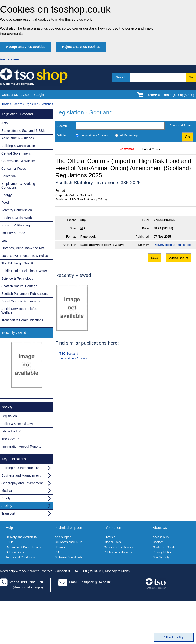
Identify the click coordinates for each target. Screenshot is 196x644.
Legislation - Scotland (38, 104)
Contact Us (10, 95)
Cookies (158, 542)
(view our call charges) (28, 587)
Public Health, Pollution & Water (24, 271)
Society (17, 104)
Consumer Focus (14, 169)
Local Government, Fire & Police (25, 256)
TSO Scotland (69, 353)
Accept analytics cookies (26, 47)
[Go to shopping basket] (170, 96)
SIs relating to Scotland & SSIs (23, 131)
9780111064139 (164, 220)
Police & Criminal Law (17, 424)
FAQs (10, 542)
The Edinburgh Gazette (18, 263)
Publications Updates (118, 552)
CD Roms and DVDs (69, 542)
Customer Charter (165, 547)
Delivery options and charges (173, 245)
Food (5, 203)
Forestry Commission (17, 210)
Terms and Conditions (20, 557)
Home (6, 104)
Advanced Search (181, 125)
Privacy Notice (162, 552)
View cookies (10, 59)
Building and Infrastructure (20, 468)
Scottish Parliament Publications (24, 294)
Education (9, 176)
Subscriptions (15, 552)
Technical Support (69, 528)
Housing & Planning (16, 225)
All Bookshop (129, 135)
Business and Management (21, 475)
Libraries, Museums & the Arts (23, 248)
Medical (7, 491)
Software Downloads (69, 557)
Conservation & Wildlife (18, 161)
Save (154, 258)
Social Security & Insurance (21, 301)
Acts (4, 123)
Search (121, 77)
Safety (6, 498)
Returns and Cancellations (23, 547)
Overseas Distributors (118, 547)
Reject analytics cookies (81, 47)
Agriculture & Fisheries (18, 138)
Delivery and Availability (21, 537)
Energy (6, 195)
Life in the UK (11, 431)
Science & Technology (17, 278)
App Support (63, 537)
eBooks (60, 547)
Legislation (9, 416)
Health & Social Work (17, 218)
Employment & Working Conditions (18, 186)
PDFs (59, 552)
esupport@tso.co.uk (96, 582)
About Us (160, 528)
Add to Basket (179, 258)
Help (9, 528)
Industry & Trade (13, 233)
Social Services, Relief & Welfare (19, 311)
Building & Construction (18, 146)
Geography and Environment (22, 483)
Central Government (16, 153)
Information (112, 528)
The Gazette (10, 439)
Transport (8, 513)
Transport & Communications (22, 320)
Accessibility (161, 537)
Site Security (161, 557)
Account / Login (33, 95)
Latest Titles (151, 149)
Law (4, 240)
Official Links (112, 542)
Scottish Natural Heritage (19, 286)
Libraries (110, 537)
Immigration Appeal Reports (21, 447)
